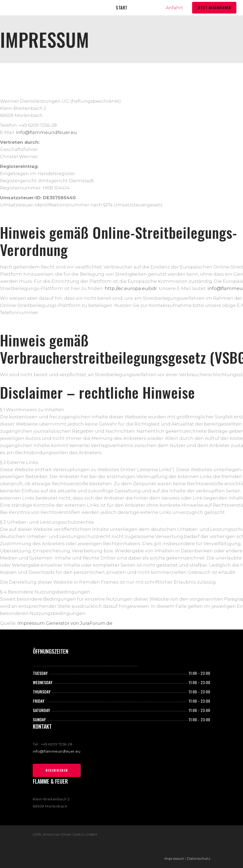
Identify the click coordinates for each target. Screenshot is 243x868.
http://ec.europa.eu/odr (131, 288)
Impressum (174, 858)
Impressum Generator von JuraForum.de (65, 623)
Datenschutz (199, 858)
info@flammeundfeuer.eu (46, 132)
